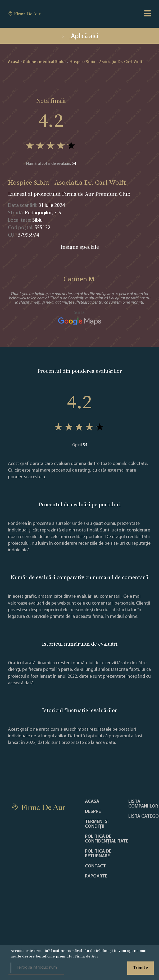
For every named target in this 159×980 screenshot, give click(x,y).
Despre (93, 812)
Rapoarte (96, 876)
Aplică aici (80, 36)
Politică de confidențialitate (107, 839)
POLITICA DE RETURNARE (98, 854)
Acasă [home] (14, 62)
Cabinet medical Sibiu (44, 62)
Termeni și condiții (97, 824)
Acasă (92, 802)
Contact (95, 866)
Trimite (141, 968)
